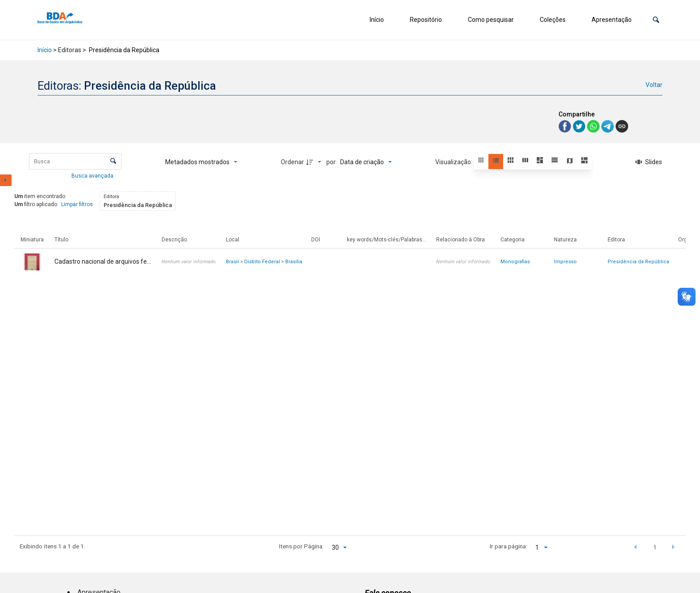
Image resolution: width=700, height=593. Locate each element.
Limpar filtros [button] (77, 204)
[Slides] (649, 162)
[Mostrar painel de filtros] (6, 180)
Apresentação (612, 20)
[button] (656, 20)
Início (377, 20)
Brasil (232, 262)
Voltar (654, 85)
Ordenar (292, 162)
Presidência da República (638, 262)
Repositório (426, 20)
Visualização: (454, 162)
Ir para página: (508, 546)
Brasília (294, 262)
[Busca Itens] (75, 161)
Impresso (565, 262)
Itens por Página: (301, 546)
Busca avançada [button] (93, 176)
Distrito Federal (262, 262)
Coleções (553, 20)
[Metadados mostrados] (201, 162)
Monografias (515, 262)
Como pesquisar (491, 20)
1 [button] (655, 547)
